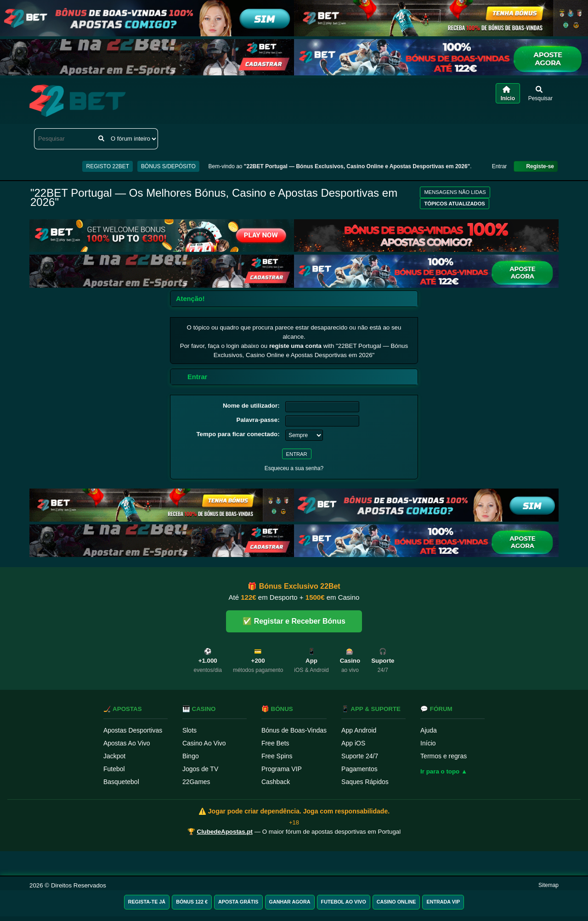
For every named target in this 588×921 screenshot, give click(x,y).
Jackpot (114, 756)
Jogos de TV (200, 769)
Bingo (191, 756)
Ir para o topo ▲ (444, 771)
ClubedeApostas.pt (225, 832)
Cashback (276, 782)
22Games (196, 782)
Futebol (114, 769)
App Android (359, 730)
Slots (189, 730)
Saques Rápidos (365, 782)
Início (428, 743)
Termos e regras (444, 756)
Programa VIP (282, 769)
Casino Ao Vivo (204, 743)
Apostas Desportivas (133, 730)
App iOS (353, 743)
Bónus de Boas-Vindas (294, 730)
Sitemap (548, 885)
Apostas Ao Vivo (127, 743)
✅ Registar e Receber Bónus (294, 621)
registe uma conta (295, 346)
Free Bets (275, 743)
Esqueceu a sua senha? (294, 468)
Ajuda (429, 730)
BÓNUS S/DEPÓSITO (168, 166)
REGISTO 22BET (107, 166)
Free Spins (277, 756)
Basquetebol (121, 782)
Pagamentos (359, 769)
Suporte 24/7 (360, 756)
